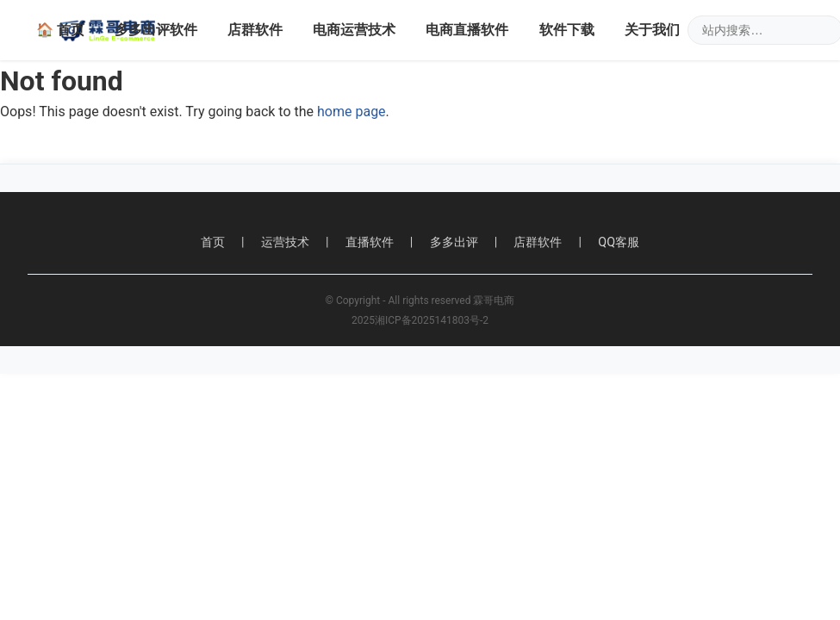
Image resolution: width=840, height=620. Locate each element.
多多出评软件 (156, 30)
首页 (213, 242)
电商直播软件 (467, 30)
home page (352, 112)
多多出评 (454, 242)
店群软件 (255, 30)
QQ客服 (619, 242)
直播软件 (370, 242)
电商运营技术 (354, 30)
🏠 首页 (60, 30)
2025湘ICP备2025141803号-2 (420, 320)
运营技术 (285, 242)
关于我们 (652, 30)
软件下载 (567, 30)
